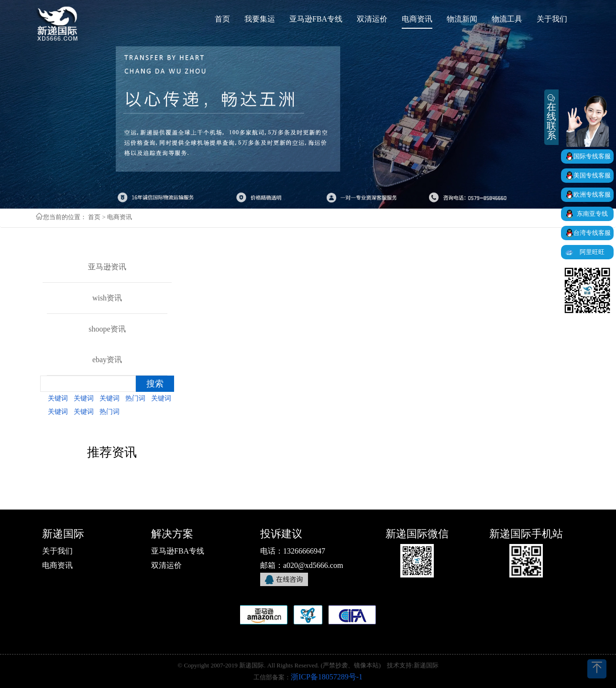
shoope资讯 (107, 329)
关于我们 (57, 551)
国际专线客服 (592, 156)
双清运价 (166, 565)
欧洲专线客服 (592, 194)
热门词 (135, 398)
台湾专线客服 (592, 233)
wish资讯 (107, 298)
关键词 (58, 398)
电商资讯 (57, 565)
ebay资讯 (107, 360)
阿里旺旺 (592, 252)
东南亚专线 (592, 214)
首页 (94, 217)
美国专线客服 (592, 175)
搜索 (155, 384)
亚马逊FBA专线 (178, 551)
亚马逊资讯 (107, 267)
